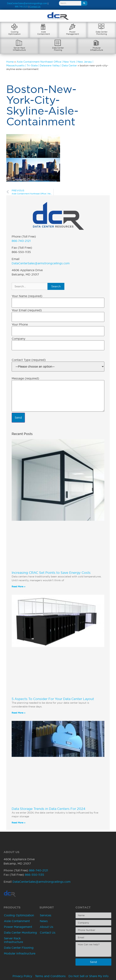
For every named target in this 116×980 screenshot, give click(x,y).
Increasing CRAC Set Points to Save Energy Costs (51, 573)
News (44, 921)
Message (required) (25, 378)
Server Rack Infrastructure (13, 940)
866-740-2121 (21, 241)
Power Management (18, 927)
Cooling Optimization (19, 915)
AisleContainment (44, 33)
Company (18, 339)
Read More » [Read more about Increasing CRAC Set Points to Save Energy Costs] (19, 586)
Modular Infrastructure (20, 953)
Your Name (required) (27, 296)
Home (10, 62)
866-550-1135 (35, 875)
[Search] (84, 3)
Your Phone (20, 324)
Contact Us (48, 933)
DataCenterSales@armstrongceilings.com (27, 3)
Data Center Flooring (19, 948)
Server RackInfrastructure (19, 49)
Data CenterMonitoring (102, 33)
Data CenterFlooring (58, 49)
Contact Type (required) (29, 360)
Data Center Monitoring (20, 933)
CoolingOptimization (14, 33)
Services (46, 915)
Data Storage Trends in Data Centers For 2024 (48, 809)
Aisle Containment (17, 921)
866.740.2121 (21, 7)
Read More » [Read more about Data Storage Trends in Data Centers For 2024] (19, 823)
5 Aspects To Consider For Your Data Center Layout (53, 699)
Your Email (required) (27, 310)
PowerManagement (73, 33)
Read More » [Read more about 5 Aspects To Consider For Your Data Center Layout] (19, 713)
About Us (47, 927)
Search (56, 286)
